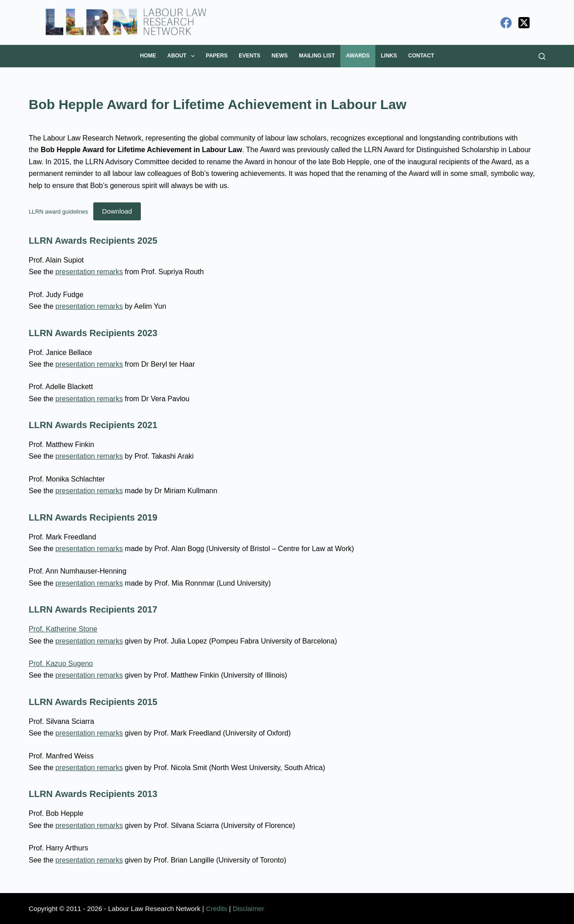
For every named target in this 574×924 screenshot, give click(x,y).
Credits (217, 909)
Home (148, 56)
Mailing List (317, 56)
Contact (421, 56)
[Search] (542, 56)
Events (250, 56)
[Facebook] (506, 23)
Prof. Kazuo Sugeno (61, 663)
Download (117, 211)
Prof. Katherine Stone (63, 629)
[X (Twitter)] (524, 23)
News (280, 56)
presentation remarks (89, 272)
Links (389, 56)
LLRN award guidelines (58, 212)
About (183, 56)
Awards (358, 56)
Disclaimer (248, 909)
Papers (217, 56)
